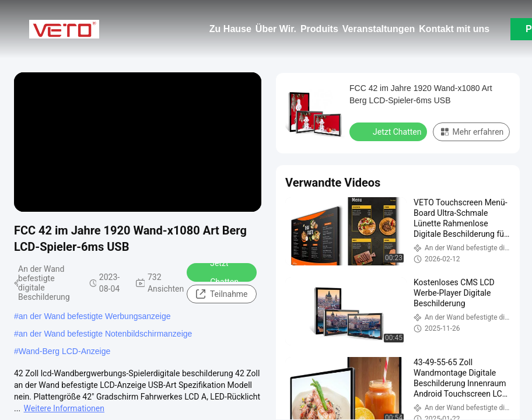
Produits (319, 29)
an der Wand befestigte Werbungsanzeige (95, 316)
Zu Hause (230, 29)
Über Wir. (276, 29)
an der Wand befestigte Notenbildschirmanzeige (106, 334)
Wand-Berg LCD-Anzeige (64, 351)
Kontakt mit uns (454, 29)
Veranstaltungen (379, 29)
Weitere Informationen (64, 408)
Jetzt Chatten (217, 272)
